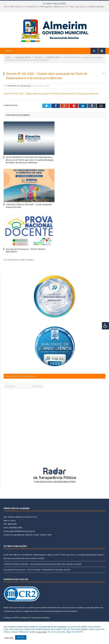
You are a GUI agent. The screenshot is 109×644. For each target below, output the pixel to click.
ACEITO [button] (21, 637)
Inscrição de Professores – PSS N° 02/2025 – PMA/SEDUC (28, 570)
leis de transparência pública (50, 611)
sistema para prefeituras (39, 607)
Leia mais (42, 632)
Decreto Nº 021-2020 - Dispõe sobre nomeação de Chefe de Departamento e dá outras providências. (51, 94)
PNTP (16, 618)
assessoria (71, 607)
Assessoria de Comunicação (19, 86)
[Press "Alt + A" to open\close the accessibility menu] (105, 326)
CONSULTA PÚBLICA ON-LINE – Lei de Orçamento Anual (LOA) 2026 (32, 564)
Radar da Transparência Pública (36, 618)
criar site (21, 607)
